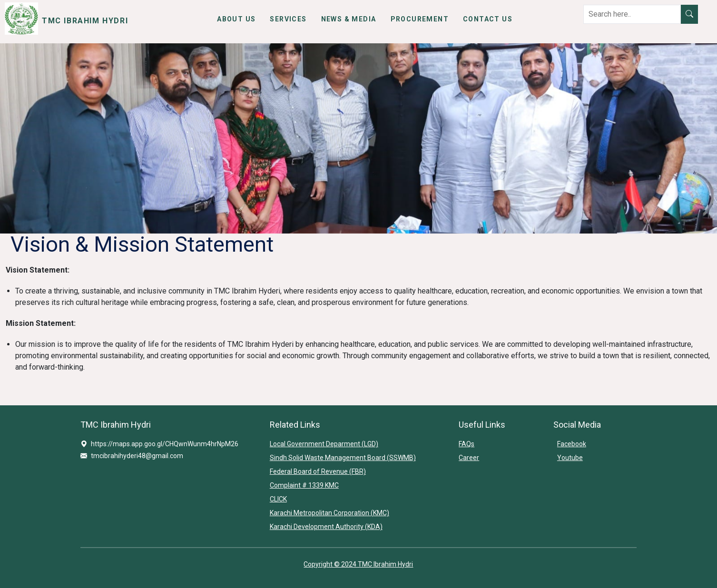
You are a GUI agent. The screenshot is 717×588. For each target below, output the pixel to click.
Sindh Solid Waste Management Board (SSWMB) (343, 458)
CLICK (278, 499)
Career (469, 458)
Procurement (420, 19)
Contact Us (488, 19)
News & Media (349, 19)
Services (288, 19)
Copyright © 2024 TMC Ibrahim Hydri (358, 564)
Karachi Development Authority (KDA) (326, 527)
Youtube (570, 458)
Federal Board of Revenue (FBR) (318, 471)
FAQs (467, 444)
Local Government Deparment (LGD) (324, 444)
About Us (236, 19)
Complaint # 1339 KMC (304, 485)
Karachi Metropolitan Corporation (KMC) (329, 513)
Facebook (572, 444)
